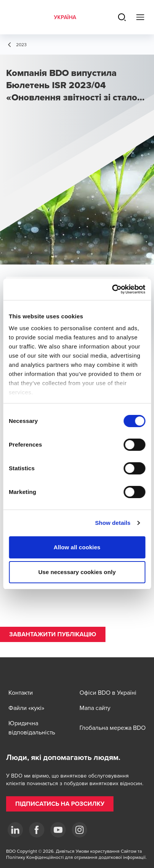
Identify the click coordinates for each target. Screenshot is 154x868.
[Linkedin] (15, 830)
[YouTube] (58, 830)
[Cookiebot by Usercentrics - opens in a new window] (112, 289)
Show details (113, 523)
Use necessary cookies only (77, 572)
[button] (53, 634)
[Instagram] (79, 830)
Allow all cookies (77, 547)
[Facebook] (37, 830)
